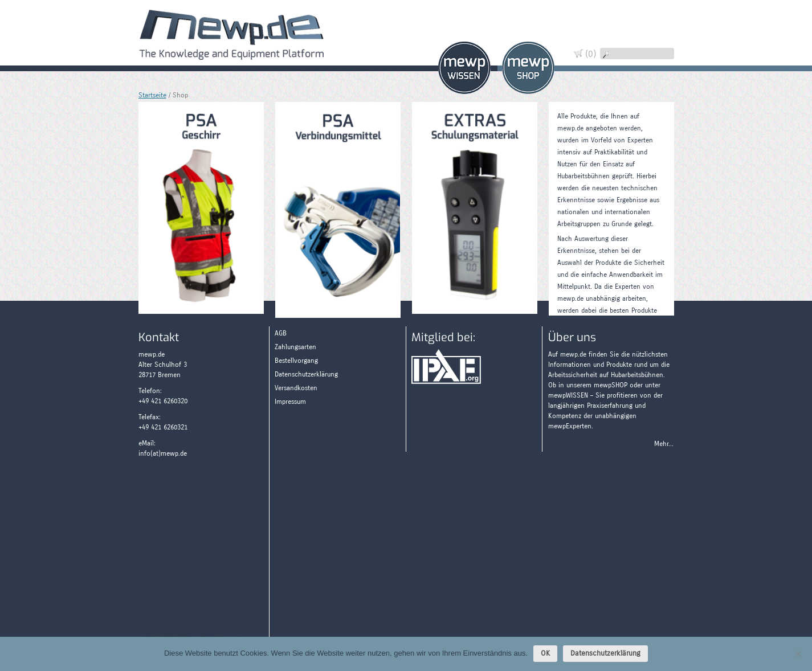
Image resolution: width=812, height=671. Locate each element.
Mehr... (664, 444)
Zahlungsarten (657, 81)
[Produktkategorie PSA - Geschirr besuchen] (201, 206)
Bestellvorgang (296, 361)
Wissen (464, 68)
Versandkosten (296, 388)
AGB (281, 333)
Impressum (290, 402)
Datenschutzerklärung (306, 374)
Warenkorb (657, 21)
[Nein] (798, 654)
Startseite (152, 95)
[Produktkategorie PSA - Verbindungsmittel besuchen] (338, 208)
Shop (528, 68)
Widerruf (657, 41)
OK (545, 653)
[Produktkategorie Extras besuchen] (475, 206)
